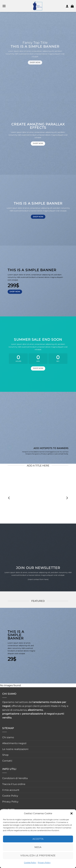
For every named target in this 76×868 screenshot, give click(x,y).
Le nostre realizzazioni (15, 749)
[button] (72, 813)
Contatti (7, 761)
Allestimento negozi (14, 743)
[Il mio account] (67, 6)
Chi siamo (8, 737)
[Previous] (9, 498)
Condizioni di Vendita (15, 778)
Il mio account (11, 790)
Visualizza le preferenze (38, 855)
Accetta (38, 839)
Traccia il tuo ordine (14, 784)
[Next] (67, 498)
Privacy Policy (44, 862)
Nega (38, 847)
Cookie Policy (30, 862)
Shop (5, 755)
